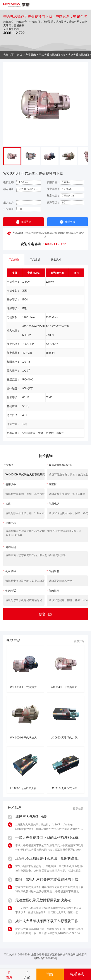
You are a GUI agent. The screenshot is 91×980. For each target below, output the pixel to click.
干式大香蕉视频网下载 (52, 55)
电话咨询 (77, 974)
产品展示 (31, 55)
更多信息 (78, 808)
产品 (27, 977)
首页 (20, 55)
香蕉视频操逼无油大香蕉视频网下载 (16, 5)
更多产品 (79, 641)
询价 (50, 974)
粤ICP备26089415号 (45, 958)
